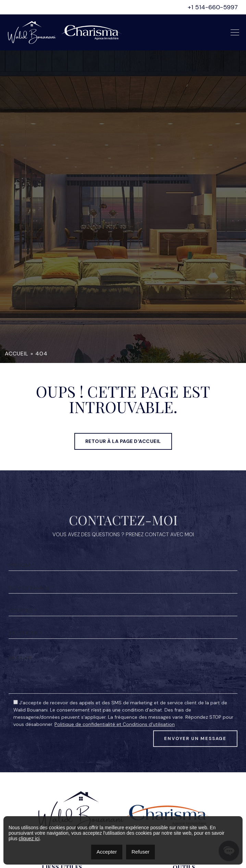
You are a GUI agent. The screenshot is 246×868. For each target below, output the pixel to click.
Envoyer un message (195, 756)
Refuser (141, 852)
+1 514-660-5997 (213, 7)
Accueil (17, 354)
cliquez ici (29, 838)
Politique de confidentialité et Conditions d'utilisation (115, 742)
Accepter (107, 852)
